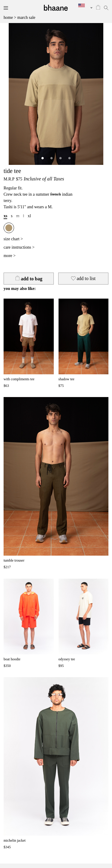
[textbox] (83, 5)
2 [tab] (52, 158)
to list (83, 278)
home (8, 18)
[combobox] (83, 8)
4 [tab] (70, 158)
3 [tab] (61, 158)
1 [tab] (43, 158)
